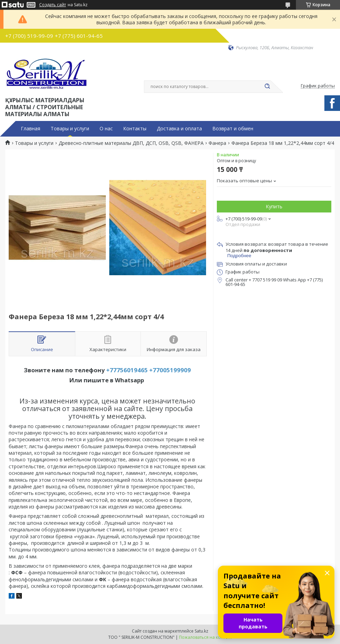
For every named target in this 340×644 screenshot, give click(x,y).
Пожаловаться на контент (206, 637)
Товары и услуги (70, 129)
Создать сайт (53, 5)
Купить (274, 206)
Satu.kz (201, 631)
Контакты (135, 129)
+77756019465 (127, 370)
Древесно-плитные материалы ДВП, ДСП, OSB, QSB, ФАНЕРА (131, 143)
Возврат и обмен (233, 129)
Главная (31, 129)
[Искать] (267, 87)
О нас (106, 129)
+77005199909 (170, 370)
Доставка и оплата (179, 129)
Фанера (217, 143)
